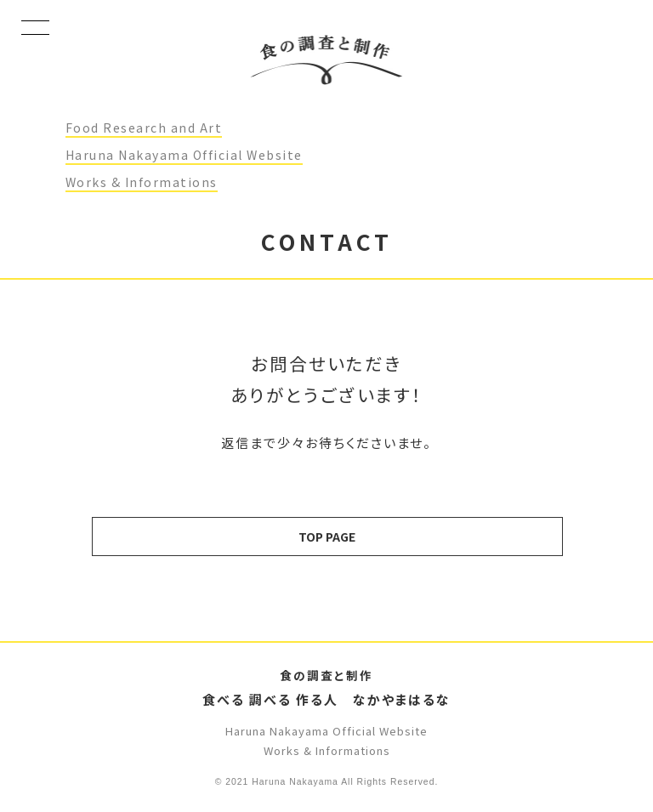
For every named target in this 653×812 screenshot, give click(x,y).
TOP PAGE (327, 537)
